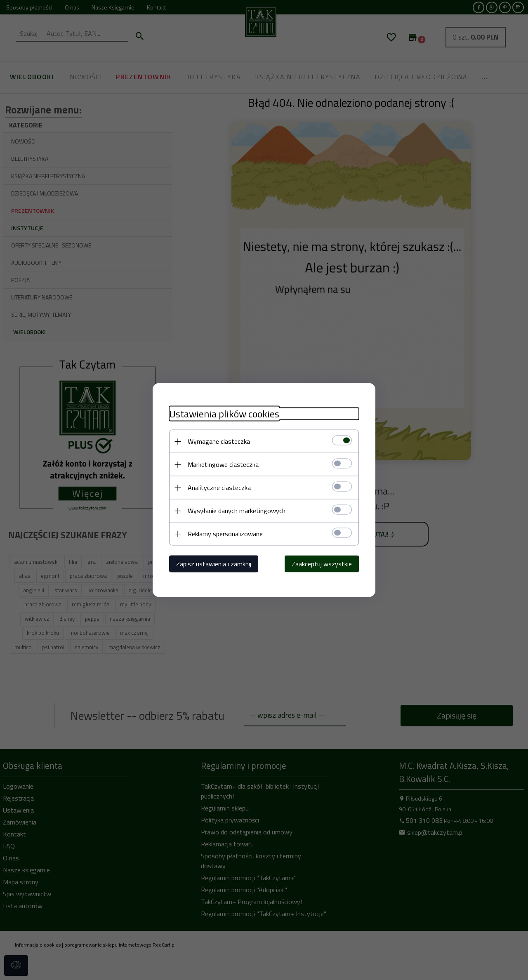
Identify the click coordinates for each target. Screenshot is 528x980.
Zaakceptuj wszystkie (322, 564)
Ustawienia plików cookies (224, 414)
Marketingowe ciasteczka (223, 464)
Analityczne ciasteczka (219, 488)
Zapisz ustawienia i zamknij (214, 564)
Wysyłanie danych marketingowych (237, 511)
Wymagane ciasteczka (219, 441)
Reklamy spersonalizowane (225, 534)
